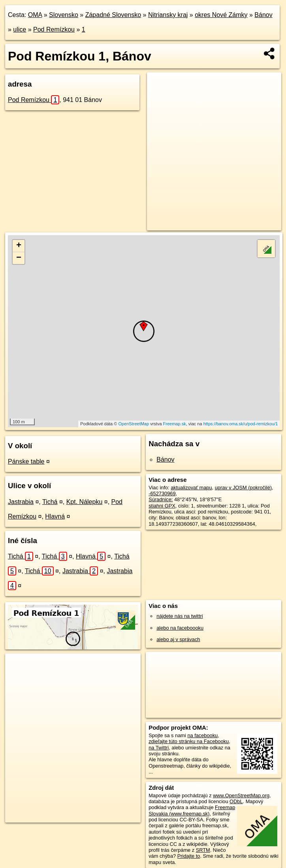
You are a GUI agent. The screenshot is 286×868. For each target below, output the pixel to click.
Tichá (50, 502)
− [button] (19, 258)
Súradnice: (161, 499)
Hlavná (55, 516)
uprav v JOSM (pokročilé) (243, 488)
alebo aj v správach (178, 639)
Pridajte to (189, 856)
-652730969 (162, 493)
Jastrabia (21, 502)
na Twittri (159, 748)
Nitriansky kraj (168, 15)
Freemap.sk (175, 424)
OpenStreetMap (134, 424)
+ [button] (19, 246)
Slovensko (64, 15)
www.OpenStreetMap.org (241, 795)
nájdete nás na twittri (180, 616)
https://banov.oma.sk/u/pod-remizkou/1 (241, 424)
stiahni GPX (162, 506)
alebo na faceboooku (180, 628)
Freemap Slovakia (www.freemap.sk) (192, 810)
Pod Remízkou (54, 29)
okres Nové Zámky (221, 15)
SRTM (203, 850)
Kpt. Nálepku (85, 502)
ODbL (236, 801)
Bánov (263, 15)
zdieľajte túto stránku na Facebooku (189, 741)
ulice (20, 29)
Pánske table (26, 461)
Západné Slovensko (113, 15)
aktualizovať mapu (191, 488)
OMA (35, 15)
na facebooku (202, 735)
